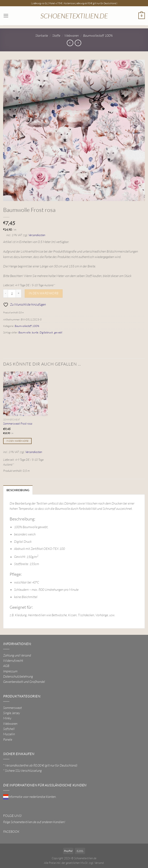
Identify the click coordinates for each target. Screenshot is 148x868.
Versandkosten (37, 235)
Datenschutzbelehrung (18, 676)
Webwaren (72, 35)
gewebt (58, 332)
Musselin (9, 734)
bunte (35, 332)
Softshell (9, 728)
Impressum (10, 671)
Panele (8, 739)
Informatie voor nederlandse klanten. (30, 796)
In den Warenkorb (44, 293)
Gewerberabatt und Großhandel (24, 681)
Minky (7, 718)
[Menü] (6, 16)
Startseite (42, 35)
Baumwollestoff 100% (98, 35)
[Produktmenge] (12, 294)
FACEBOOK (11, 831)
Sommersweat (12, 707)
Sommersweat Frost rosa (18, 423)
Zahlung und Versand (17, 655)
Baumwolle (24, 332)
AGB (6, 665)
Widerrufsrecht (13, 660)
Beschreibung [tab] (17, 490)
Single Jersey (12, 712)
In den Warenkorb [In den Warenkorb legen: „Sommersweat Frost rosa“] (17, 441)
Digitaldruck (46, 332)
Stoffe (56, 35)
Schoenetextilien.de (74, 16)
